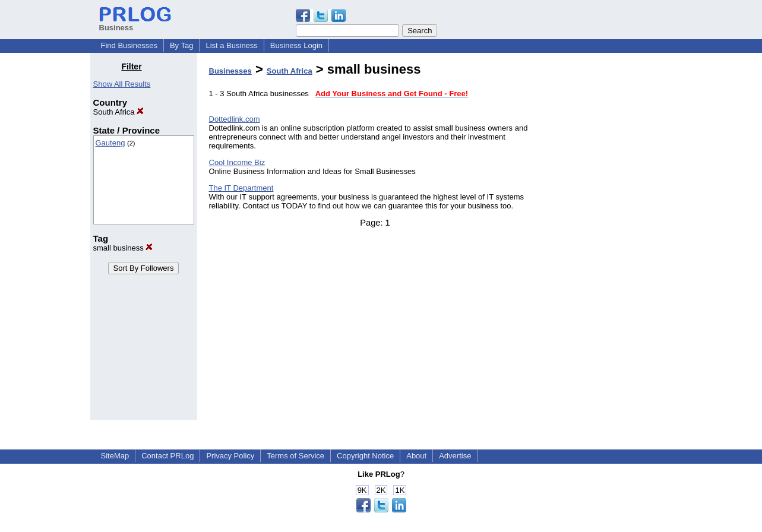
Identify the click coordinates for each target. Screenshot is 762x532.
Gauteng (110, 143)
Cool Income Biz (237, 162)
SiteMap (115, 456)
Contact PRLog (167, 456)
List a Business (231, 45)
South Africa (119, 112)
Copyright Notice (365, 456)
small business (123, 248)
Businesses (230, 71)
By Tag (182, 45)
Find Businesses (129, 45)
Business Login (296, 45)
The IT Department (241, 188)
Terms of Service (295, 456)
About (416, 456)
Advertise (455, 456)
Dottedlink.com (235, 119)
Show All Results (122, 84)
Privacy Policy (230, 456)
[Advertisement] (611, 240)
